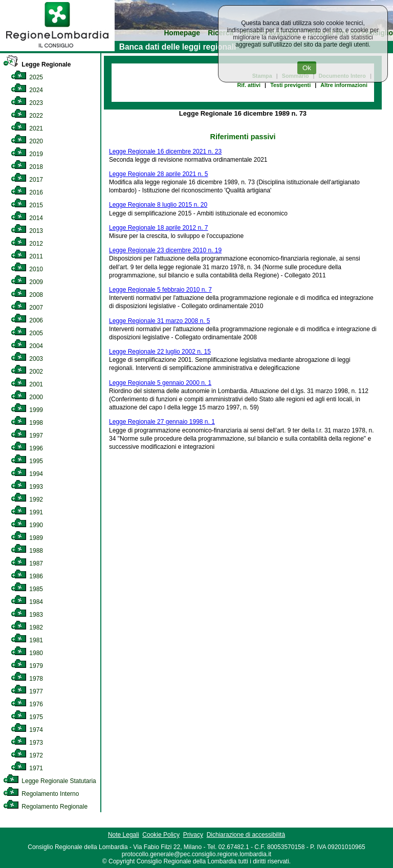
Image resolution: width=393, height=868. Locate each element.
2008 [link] (27, 295)
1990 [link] (27, 525)
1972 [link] (27, 755)
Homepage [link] (182, 33)
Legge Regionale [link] (37, 64)
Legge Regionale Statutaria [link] (50, 781)
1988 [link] (27, 551)
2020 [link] (27, 141)
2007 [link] (27, 308)
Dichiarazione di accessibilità (246, 835)
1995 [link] (27, 461)
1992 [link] (27, 500)
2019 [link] (27, 154)
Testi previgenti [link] (290, 85)
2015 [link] (27, 205)
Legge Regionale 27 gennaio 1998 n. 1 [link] (162, 422)
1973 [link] (27, 743)
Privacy (193, 835)
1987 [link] (27, 563)
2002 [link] (27, 372)
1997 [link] (27, 436)
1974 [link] (27, 730)
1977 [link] (27, 691)
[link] (57, 49)
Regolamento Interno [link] (41, 794)
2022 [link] (27, 116)
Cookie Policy (161, 835)
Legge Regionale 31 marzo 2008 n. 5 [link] (159, 321)
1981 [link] (27, 640)
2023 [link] (27, 103)
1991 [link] (27, 512)
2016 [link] (27, 192)
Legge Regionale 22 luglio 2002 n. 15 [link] (160, 352)
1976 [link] (27, 704)
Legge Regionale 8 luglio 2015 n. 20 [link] (158, 205)
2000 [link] (27, 397)
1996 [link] (27, 448)
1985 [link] (27, 589)
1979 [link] (27, 666)
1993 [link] (27, 487)
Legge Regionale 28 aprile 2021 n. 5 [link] (159, 174)
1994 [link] (27, 474)
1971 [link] (27, 768)
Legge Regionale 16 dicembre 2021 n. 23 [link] (165, 151)
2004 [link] (27, 346)
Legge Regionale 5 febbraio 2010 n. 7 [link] (160, 290)
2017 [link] (27, 180)
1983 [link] (27, 615)
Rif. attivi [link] (249, 85)
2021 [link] (27, 128)
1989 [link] (27, 538)
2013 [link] (27, 231)
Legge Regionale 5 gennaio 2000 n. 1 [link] (160, 383)
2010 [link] (27, 269)
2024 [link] (27, 90)
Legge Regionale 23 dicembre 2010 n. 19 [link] (165, 250)
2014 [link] (27, 218)
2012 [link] (27, 244)
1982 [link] (27, 627)
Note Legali (124, 835)
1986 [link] (27, 576)
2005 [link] (27, 333)
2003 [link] (27, 359)
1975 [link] (27, 717)
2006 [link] (27, 320)
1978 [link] (27, 679)
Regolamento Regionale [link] (45, 807)
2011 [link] (27, 256)
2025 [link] (27, 77)
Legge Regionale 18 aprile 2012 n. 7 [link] (159, 228)
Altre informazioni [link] (344, 85)
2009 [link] (27, 282)
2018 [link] (27, 167)
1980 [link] (27, 653)
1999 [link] (27, 410)
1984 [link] (27, 602)
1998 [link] (27, 423)
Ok (307, 68)
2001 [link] (27, 384)
